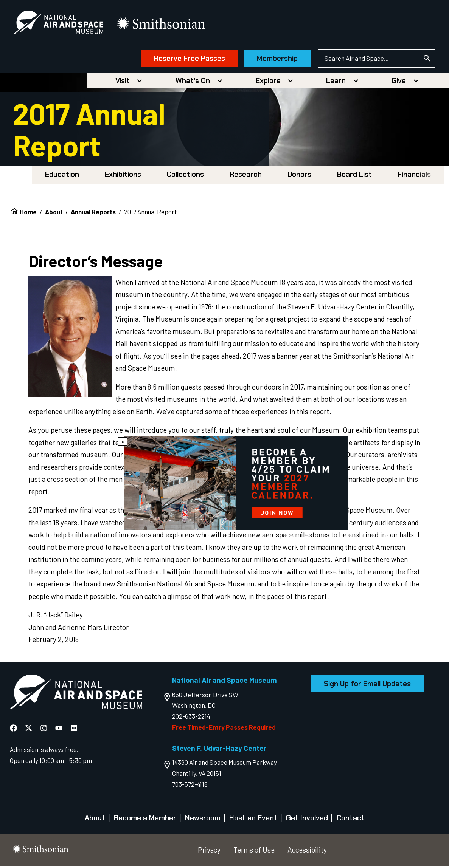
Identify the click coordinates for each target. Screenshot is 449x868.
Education (62, 177)
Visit (123, 83)
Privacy (209, 852)
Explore (268, 83)
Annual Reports (93, 214)
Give (399, 83)
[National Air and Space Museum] (64, 25)
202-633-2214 (191, 718)
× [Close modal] (123, 441)
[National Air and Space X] (29, 730)
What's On (193, 83)
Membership (272, 60)
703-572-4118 (190, 786)
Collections (185, 177)
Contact (351, 820)
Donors (299, 177)
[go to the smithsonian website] (167, 25)
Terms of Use (254, 852)
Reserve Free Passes (184, 60)
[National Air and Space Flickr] (74, 730)
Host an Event (253, 820)
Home (28, 214)
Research (246, 177)
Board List (354, 177)
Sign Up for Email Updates (367, 686)
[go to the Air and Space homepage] (76, 696)
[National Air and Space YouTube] (60, 730)
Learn (336, 83)
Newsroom (203, 820)
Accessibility (307, 852)
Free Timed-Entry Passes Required (224, 729)
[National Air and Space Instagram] (44, 730)
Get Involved (307, 820)
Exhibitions (123, 177)
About (54, 214)
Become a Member (145, 820)
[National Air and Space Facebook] (14, 730)
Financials (414, 177)
